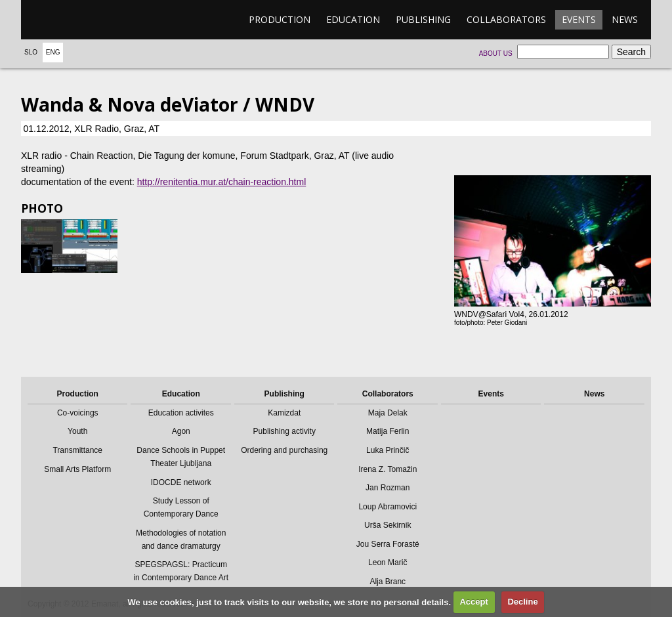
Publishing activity (284, 431)
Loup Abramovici (388, 507)
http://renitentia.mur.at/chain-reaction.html (222, 182)
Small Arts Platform (77, 469)
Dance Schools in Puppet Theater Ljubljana (181, 457)
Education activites (181, 413)
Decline (522, 602)
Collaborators (506, 19)
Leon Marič (388, 563)
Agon (181, 431)
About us (496, 53)
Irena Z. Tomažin (388, 469)
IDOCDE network (181, 482)
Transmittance (77, 450)
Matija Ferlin (388, 431)
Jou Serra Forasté (388, 544)
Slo (31, 52)
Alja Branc (388, 582)
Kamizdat (284, 413)
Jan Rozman (388, 488)
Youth (77, 431)
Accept (473, 602)
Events (579, 19)
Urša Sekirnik (388, 525)
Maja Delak (388, 413)
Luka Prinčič (388, 450)
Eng (53, 52)
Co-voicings (78, 413)
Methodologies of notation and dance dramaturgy (181, 540)
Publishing (423, 19)
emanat (83, 20)
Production (280, 19)
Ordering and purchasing (284, 450)
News (625, 19)
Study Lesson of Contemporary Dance (181, 507)
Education (353, 19)
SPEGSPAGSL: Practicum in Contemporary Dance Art (181, 571)
